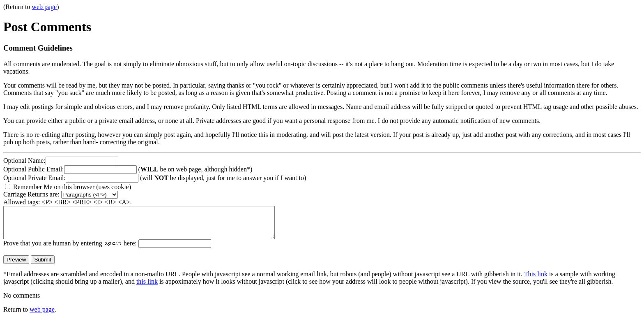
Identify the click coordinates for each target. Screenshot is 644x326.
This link (536, 280)
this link (147, 288)
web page (44, 7)
